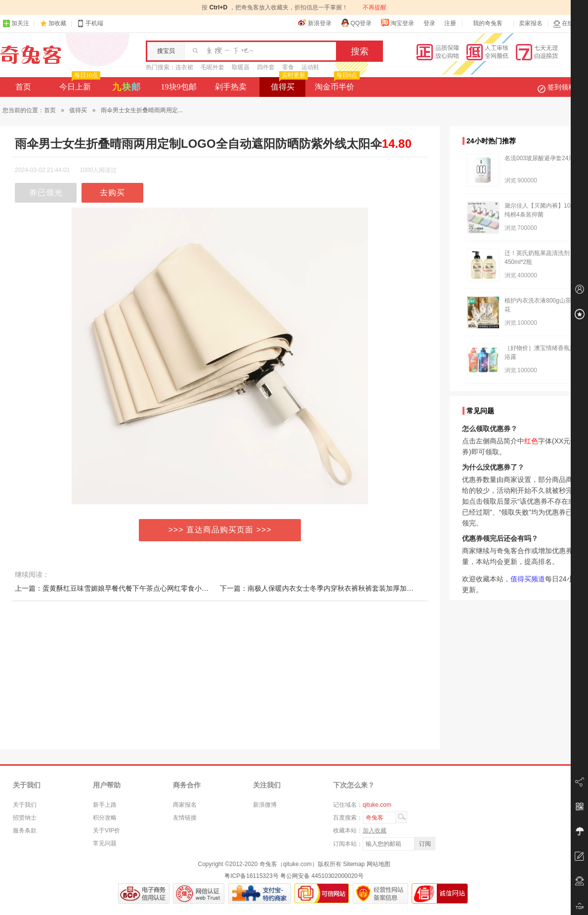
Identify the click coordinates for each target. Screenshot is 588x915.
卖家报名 (531, 23)
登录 (429, 23)
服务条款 (25, 830)
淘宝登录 (397, 23)
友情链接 (185, 818)
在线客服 (569, 23)
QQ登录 (356, 23)
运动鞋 (310, 67)
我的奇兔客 (488, 23)
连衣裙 (184, 67)
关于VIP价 (106, 830)
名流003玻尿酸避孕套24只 (539, 158)
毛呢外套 (212, 67)
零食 (288, 67)
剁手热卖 (231, 87)
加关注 (16, 23)
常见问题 (105, 843)
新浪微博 (265, 805)
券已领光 (46, 193)
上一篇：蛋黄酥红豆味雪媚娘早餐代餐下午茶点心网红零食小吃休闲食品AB (130, 588)
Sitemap (354, 864)
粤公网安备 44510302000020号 (322, 876)
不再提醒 (375, 7)
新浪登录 (315, 23)
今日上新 (79, 84)
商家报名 (185, 805)
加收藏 (57, 23)
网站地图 (378, 864)
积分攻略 (105, 818)
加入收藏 (375, 830)
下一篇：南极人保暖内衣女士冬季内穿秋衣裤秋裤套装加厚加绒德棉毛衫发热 (337, 588)
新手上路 (105, 805)
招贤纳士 (25, 818)
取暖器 (241, 67)
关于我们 (25, 805)
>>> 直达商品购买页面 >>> (220, 530)
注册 (450, 23)
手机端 (90, 23)
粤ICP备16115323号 (251, 876)
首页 (23, 87)
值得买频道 (528, 579)
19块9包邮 (179, 87)
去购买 (112, 193)
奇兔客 (31, 55)
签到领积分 (561, 87)
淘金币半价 (336, 84)
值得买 (288, 84)
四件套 (266, 67)
